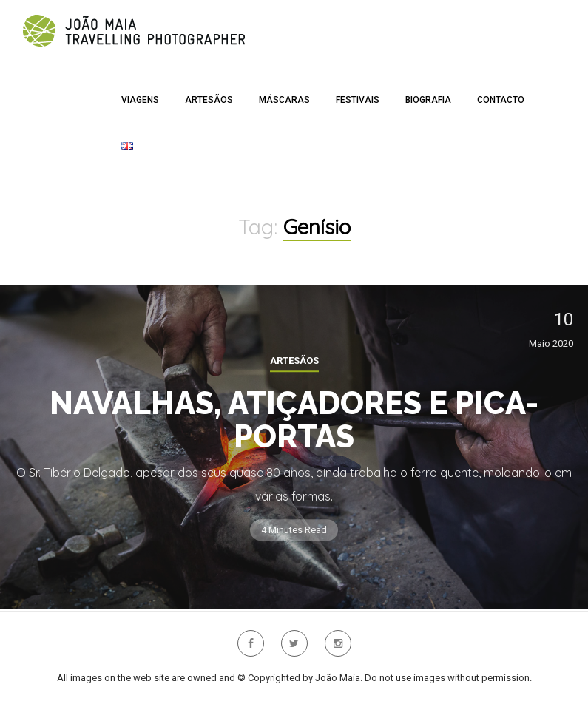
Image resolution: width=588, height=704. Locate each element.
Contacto (501, 100)
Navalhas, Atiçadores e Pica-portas (294, 420)
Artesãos (209, 100)
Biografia (428, 100)
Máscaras (284, 100)
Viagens (140, 100)
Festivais (358, 100)
